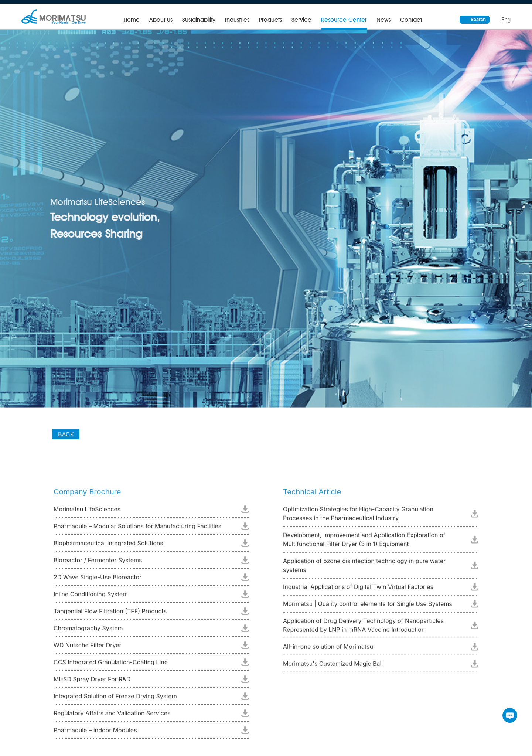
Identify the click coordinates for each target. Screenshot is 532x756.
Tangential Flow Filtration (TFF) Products (110, 614)
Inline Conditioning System (91, 597)
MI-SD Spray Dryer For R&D (92, 682)
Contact (411, 20)
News (383, 20)
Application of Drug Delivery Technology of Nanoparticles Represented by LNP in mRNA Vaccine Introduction (363, 628)
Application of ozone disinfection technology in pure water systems (364, 568)
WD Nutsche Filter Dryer (88, 648)
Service (301, 20)
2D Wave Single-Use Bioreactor (98, 580)
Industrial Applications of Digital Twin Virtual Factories (358, 589)
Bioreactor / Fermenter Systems (98, 563)
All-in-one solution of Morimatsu (328, 649)
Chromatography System (88, 631)
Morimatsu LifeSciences (87, 512)
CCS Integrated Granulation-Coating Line (111, 665)
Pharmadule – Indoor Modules (95, 733)
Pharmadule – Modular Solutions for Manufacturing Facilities (137, 529)
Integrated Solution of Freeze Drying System (115, 699)
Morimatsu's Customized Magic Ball (333, 666)
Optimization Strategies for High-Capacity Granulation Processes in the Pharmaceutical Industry (358, 516)
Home (132, 20)
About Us (161, 20)
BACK (66, 440)
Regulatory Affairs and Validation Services (112, 716)
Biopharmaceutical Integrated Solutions (108, 546)
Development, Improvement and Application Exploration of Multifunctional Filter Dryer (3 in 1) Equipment (364, 542)
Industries (237, 20)
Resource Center (344, 20)
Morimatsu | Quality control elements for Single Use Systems (368, 606)
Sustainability (199, 20)
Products (270, 20)
